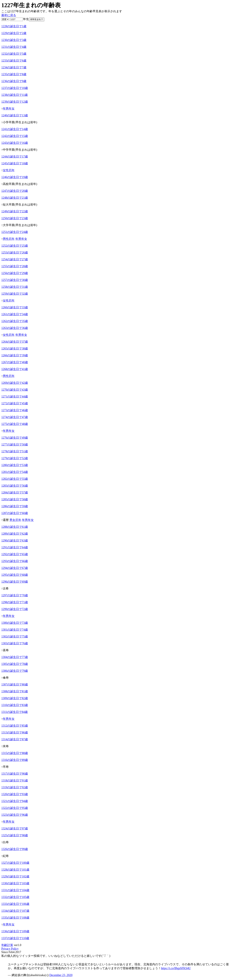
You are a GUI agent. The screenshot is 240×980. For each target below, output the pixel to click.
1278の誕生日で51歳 (15, 451)
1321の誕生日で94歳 (15, 801)
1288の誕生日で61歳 (15, 527)
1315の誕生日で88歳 (15, 753)
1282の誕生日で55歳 (15, 479)
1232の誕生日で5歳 (14, 54)
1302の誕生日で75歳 (15, 637)
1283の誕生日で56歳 (15, 486)
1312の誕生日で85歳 (15, 726)
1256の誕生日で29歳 (15, 273)
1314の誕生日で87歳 (15, 739)
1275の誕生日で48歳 (15, 424)
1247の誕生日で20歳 (15, 191)
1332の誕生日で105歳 (15, 897)
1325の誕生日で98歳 (15, 835)
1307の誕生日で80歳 (15, 685)
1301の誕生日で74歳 (15, 630)
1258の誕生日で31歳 (15, 287)
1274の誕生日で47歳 (15, 417)
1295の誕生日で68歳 (15, 575)
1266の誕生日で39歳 (15, 355)
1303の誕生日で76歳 (15, 643)
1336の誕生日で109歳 (15, 931)
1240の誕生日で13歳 (15, 115)
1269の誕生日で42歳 (15, 383)
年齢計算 (7, 945)
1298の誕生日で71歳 (15, 602)
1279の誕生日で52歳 (15, 458)
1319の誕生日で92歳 (15, 787)
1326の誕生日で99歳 (15, 849)
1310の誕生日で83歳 (15, 705)
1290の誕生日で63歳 (15, 541)
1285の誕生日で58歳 (15, 499)
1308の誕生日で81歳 (15, 691)
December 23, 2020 (61, 975)
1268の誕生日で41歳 (15, 369)
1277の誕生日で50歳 (15, 445)
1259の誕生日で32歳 (15, 294)
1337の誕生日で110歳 (15, 938)
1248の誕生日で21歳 (15, 198)
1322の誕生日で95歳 (15, 808)
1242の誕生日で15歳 (15, 136)
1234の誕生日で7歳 (14, 67)
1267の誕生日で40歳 (15, 362)
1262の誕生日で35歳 (15, 321)
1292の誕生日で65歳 (15, 554)
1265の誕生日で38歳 (15, 349)
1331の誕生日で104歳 (15, 890)
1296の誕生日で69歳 (15, 582)
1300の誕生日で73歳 (15, 623)
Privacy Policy (10, 949)
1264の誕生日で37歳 (15, 342)
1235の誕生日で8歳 (14, 74)
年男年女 (9, 109)
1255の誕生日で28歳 (15, 266)
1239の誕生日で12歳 (15, 102)
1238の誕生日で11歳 (14, 95)
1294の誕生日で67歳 (15, 568)
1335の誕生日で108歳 (15, 918)
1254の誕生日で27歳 (15, 259)
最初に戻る (9, 15)
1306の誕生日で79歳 (15, 671)
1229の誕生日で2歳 (14, 33)
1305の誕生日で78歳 (15, 664)
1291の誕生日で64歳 (15, 547)
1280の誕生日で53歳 (15, 465)
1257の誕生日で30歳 (15, 280)
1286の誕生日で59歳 (15, 506)
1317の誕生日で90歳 (15, 774)
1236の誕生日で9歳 (14, 81)
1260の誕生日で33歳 (15, 307)
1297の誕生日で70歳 (15, 595)
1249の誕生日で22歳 (15, 211)
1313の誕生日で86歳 (15, 733)
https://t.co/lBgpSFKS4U (176, 968)
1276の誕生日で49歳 (15, 438)
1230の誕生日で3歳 (14, 40)
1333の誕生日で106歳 (15, 904)
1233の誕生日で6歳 (14, 61)
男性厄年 (9, 239)
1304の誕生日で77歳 (15, 657)
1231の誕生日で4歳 (14, 47)
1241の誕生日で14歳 (15, 129)
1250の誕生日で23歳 (15, 218)
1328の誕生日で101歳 (15, 870)
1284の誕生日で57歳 (15, 493)
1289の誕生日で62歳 (15, 534)
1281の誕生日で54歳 (15, 472)
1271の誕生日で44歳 (15, 397)
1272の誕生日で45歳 (15, 403)
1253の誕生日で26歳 (15, 253)
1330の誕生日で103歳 (15, 883)
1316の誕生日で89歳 (15, 760)
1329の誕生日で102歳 (15, 876)
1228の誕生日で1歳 (14, 26)
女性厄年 (9, 170)
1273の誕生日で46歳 (15, 410)
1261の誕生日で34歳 (15, 314)
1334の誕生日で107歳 (15, 911)
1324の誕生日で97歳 (15, 829)
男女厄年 (15, 520)
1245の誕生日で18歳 (15, 163)
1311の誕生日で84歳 (14, 712)
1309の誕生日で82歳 (15, 698)
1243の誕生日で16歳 (15, 143)
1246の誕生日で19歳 (15, 177)
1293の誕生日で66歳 (15, 561)
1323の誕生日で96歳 (15, 815)
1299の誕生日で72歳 (15, 609)
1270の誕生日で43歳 (15, 390)
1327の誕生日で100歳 (15, 863)
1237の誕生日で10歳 (15, 88)
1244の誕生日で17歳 (15, 157)
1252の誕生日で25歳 (15, 246)
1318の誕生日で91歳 (15, 781)
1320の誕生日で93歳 (15, 794)
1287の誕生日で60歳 (15, 513)
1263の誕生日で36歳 (15, 328)
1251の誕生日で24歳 (15, 232)
